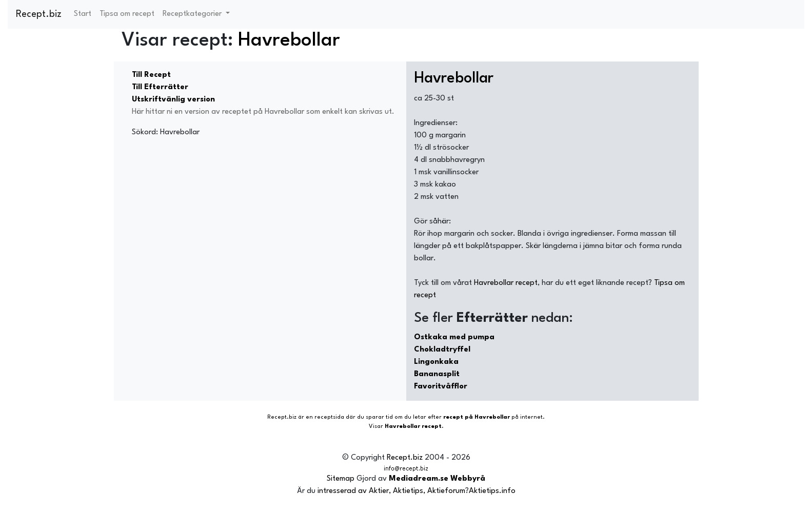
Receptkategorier (193, 14)
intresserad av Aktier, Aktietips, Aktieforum (391, 491)
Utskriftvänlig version (173, 100)
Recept (277, 417)
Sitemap (341, 479)
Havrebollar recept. (414, 427)
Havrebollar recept (506, 283)
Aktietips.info (492, 491)
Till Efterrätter (160, 87)
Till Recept (151, 75)
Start (83, 14)
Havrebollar (289, 41)
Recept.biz (39, 14)
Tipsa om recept (127, 14)
